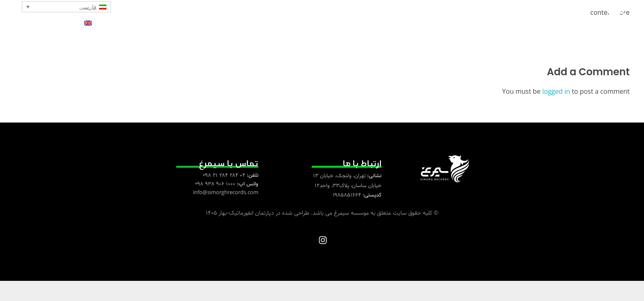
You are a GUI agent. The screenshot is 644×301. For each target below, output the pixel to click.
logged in (557, 112)
